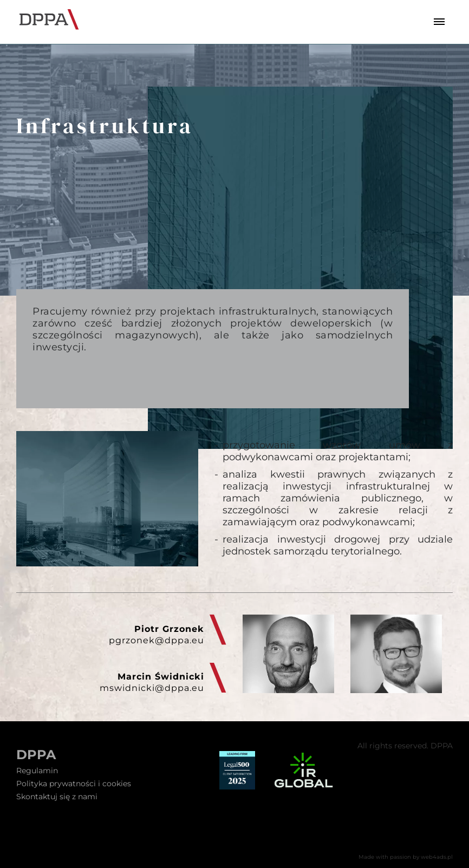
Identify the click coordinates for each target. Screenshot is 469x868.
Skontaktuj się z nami (57, 797)
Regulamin (37, 771)
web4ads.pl (437, 857)
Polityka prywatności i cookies (74, 784)
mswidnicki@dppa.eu (152, 688)
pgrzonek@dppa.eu (157, 640)
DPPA (36, 755)
